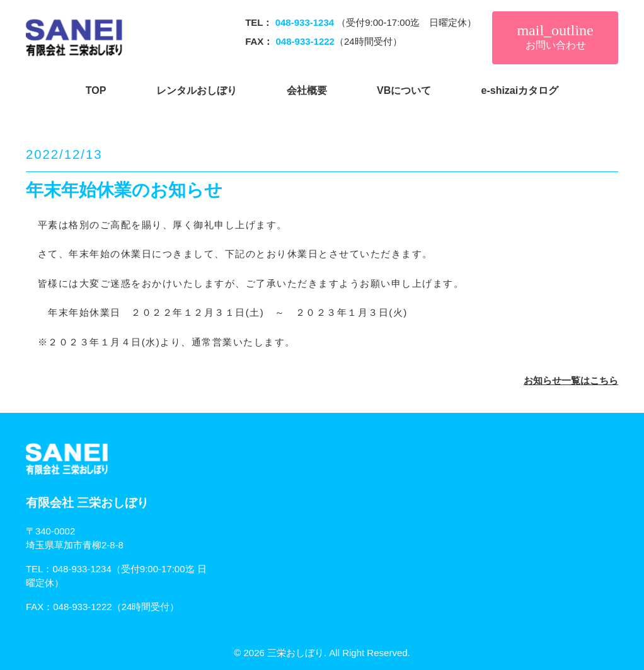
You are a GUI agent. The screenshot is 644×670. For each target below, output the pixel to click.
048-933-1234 (82, 569)
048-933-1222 (82, 607)
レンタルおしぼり (197, 90)
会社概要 (307, 90)
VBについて (404, 90)
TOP (96, 90)
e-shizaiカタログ (520, 90)
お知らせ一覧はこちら (571, 380)
